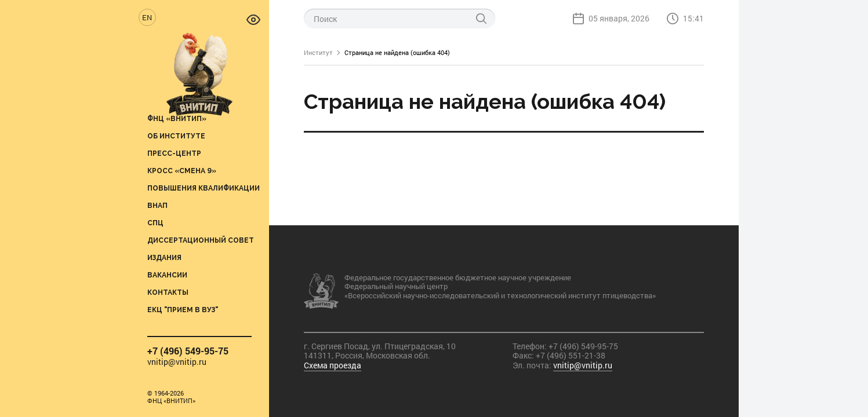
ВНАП (157, 205)
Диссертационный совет (201, 240)
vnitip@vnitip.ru (177, 362)
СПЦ (155, 223)
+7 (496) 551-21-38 (571, 355)
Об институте (176, 136)
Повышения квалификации (204, 188)
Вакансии (167, 275)
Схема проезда (333, 365)
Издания (164, 257)
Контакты (168, 292)
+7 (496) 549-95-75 (188, 351)
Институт (318, 52)
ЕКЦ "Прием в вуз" (183, 310)
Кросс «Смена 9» (182, 171)
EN (147, 17)
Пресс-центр (174, 153)
